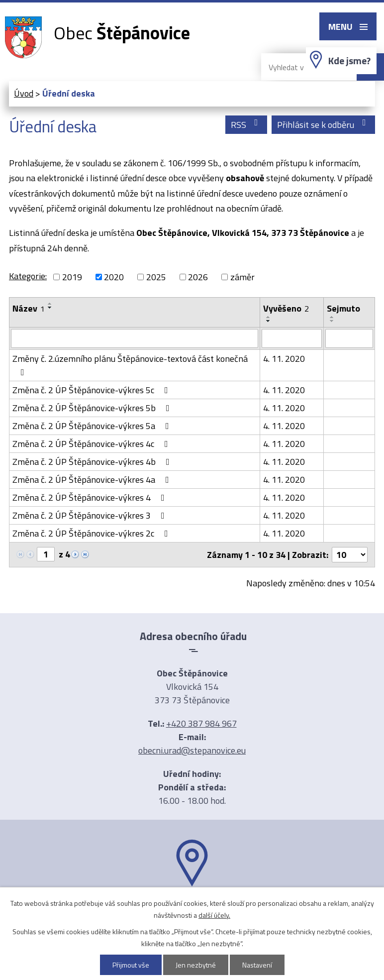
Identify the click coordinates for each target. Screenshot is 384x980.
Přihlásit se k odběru (324, 125)
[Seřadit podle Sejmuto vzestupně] (332, 317)
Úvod (24, 93)
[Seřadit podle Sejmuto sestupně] (332, 321)
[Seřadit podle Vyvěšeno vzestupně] (269, 317)
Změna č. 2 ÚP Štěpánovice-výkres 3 (91, 515)
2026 (198, 277)
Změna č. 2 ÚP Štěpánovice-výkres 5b (93, 408)
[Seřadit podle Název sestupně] (50, 308)
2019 (72, 277)
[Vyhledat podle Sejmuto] (349, 338)
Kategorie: (28, 276)
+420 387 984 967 (201, 723)
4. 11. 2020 (284, 359)
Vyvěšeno (286, 308)
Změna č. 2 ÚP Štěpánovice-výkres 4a (93, 480)
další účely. (214, 915)
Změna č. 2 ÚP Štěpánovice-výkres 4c (92, 444)
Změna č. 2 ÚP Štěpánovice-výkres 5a (93, 426)
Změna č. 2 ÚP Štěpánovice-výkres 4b (93, 462)
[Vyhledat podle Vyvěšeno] (292, 338)
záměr (242, 277)
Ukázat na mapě (192, 906)
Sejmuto (343, 308)
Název (29, 308)
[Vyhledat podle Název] (135, 338)
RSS (246, 125)
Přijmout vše (131, 965)
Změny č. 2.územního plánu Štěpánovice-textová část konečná (130, 364)
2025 (156, 277)
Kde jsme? (349, 61)
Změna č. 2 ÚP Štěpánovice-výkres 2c (92, 533)
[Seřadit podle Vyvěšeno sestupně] (269, 321)
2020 (114, 277)
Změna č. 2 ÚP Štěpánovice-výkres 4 (91, 497)
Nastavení (257, 965)
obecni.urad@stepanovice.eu (192, 750)
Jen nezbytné (196, 965)
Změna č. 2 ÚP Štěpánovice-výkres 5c (92, 390)
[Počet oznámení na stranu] (350, 555)
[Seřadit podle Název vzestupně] (50, 304)
